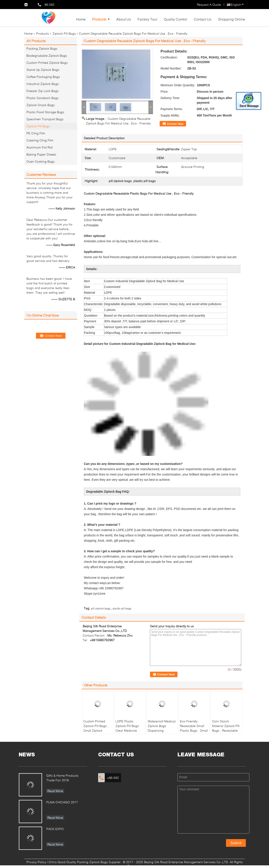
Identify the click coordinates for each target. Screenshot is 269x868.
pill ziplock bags (101, 608)
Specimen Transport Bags (45, 119)
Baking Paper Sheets (41, 154)
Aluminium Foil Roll (40, 147)
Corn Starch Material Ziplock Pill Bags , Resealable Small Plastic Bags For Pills (226, 730)
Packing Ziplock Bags (42, 48)
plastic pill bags (122, 608)
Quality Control (176, 19)
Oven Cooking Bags (41, 161)
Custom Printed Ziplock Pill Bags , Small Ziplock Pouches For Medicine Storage (96, 730)
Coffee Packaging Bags (43, 77)
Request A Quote (209, 5)
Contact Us (203, 19)
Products (99, 19)
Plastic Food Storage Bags (45, 112)
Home (81, 19)
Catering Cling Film (40, 140)
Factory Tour (147, 19)
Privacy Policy (36, 862)
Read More (55, 791)
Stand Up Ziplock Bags (43, 70)
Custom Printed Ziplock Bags (47, 63)
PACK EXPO (55, 829)
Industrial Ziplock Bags (43, 84)
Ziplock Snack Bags (41, 105)
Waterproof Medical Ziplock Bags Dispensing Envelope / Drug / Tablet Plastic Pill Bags (162, 733)
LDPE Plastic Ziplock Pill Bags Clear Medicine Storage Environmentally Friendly (127, 733)
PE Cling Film (36, 133)
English (237, 5)
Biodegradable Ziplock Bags (47, 55)
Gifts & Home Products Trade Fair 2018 (62, 778)
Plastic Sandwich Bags (43, 98)
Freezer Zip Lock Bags (43, 91)
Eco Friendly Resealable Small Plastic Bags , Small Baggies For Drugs (194, 728)
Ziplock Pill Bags (64, 33)
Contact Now (175, 124)
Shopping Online (232, 19)
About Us (124, 19)
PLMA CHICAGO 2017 (62, 802)
